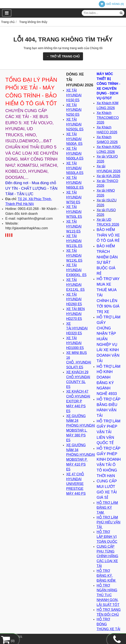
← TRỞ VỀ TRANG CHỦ (63, 56)
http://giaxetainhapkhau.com (27, 228)
